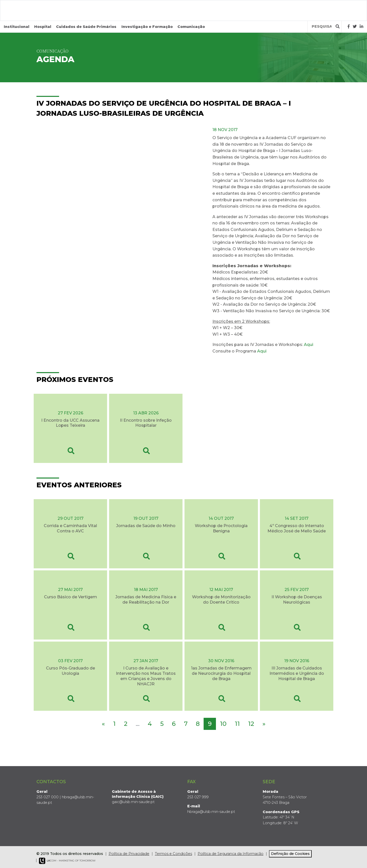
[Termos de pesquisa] (322, 27)
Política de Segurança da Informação (231, 854)
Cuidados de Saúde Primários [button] (86, 27)
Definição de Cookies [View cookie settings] (290, 854)
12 (251, 724)
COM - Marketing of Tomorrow (67, 861)
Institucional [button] (17, 27)
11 (237, 724)
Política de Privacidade (129, 854)
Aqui (309, 345)
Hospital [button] (43, 27)
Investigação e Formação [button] (147, 27)
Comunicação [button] (191, 27)
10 (223, 724)
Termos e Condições (173, 854)
